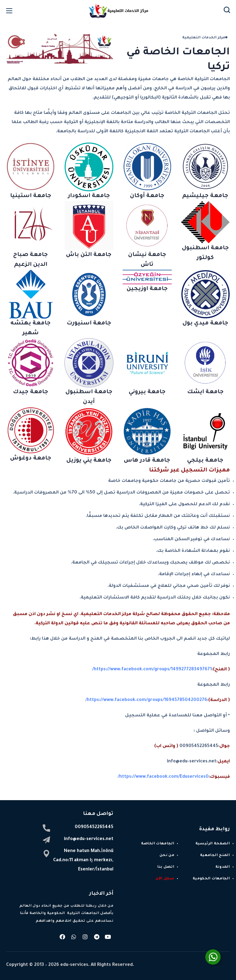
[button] (227, 11)
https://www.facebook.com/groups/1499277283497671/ (152, 670)
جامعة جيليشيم (205, 196)
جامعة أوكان (147, 196)
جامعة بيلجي (205, 461)
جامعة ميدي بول (205, 323)
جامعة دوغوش (31, 459)
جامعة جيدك (31, 392)
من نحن (167, 856)
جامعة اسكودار (89, 196)
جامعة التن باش (89, 255)
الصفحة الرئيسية (213, 844)
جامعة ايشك (205, 392)
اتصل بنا (166, 867)
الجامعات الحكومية (211, 879)
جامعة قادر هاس (147, 461)
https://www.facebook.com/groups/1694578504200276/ (146, 700)
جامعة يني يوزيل (89, 461)
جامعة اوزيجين (147, 289)
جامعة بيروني (147, 392)
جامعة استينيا (31, 196)
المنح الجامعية (215, 856)
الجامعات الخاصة (158, 844)
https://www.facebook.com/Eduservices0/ (163, 777)
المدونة (223, 867)
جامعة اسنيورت (89, 323)
